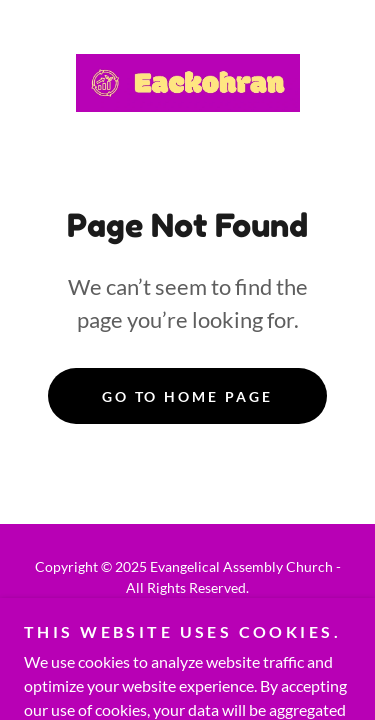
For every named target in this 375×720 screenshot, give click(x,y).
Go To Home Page (188, 396)
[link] (188, 83)
